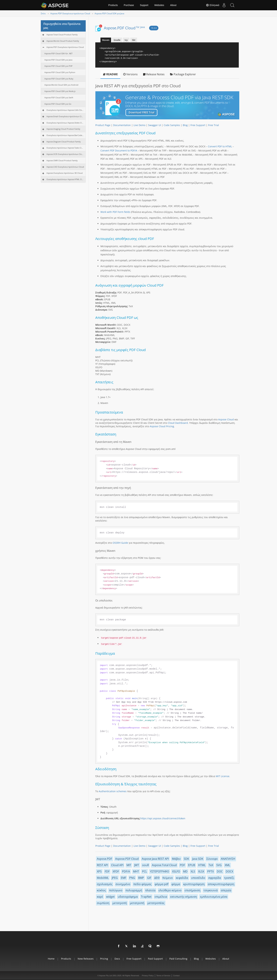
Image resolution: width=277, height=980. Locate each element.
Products (113, 5)
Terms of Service (163, 976)
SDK (186, 859)
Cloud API (117, 865)
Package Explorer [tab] (183, 74)
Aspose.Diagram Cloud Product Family (64, 142)
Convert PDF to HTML (220, 146)
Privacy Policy (148, 976)
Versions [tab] (130, 74)
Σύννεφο (212, 859)
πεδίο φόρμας (142, 884)
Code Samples (172, 125)
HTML (202, 865)
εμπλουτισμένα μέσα (214, 897)
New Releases (86, 959)
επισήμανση (192, 890)
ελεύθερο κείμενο (170, 890)
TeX (211, 865)
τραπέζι (229, 878)
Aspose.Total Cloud (164, 865)
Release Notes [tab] (154, 74)
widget (110, 897)
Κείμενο (168, 878)
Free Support (198, 125)
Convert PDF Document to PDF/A (119, 150)
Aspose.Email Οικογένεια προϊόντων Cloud (65, 116)
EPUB (192, 865)
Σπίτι (43, 13)
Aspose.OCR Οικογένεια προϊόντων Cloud (65, 154)
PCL (144, 871)
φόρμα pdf (161, 884)
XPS (99, 871)
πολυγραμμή (134, 890)
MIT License (223, 776)
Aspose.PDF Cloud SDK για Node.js (60, 91)
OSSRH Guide (120, 543)
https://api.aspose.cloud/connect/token (163, 818)
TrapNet (146, 897)
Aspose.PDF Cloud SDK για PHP (58, 66)
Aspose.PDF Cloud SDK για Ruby (59, 79)
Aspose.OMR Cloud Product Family (62, 160)
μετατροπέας (156, 903)
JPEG (115, 878)
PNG (132, 878)
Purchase (129, 5)
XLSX (201, 871)
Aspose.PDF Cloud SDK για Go (58, 104)
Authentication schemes (113, 791)
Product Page (103, 125)
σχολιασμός (105, 884)
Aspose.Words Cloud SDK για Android (61, 85)
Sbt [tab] (134, 40)
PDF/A (126, 871)
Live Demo (139, 125)
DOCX (229, 871)
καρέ (100, 897)
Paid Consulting (178, 959)
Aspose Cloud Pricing (162, 426)
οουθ (145, 865)
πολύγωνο (116, 890)
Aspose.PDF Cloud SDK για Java (109, 13)
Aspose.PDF (104, 859)
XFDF (116, 871)
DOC (220, 871)
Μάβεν (176, 859)
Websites (159, 5)
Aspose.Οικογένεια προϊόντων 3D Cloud (65, 173)
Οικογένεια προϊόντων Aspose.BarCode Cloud (65, 135)
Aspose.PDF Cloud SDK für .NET (58, 53)
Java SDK (198, 859)
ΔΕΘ (157, 878)
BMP (141, 878)
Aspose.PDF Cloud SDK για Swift (59, 98)
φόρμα (176, 884)
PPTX (210, 871)
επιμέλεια (161, 897)
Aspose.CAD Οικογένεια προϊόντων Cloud (65, 167)
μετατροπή (120, 903)
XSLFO (176, 871)
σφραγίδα (215, 878)
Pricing (104, 959)
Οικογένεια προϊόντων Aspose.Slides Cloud (65, 123)
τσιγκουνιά (211, 890)
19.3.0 (154, 28)
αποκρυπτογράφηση (221, 884)
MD (185, 871)
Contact (176, 976)
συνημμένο (123, 884)
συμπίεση (103, 903)
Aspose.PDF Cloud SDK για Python (60, 72)
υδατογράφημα (128, 897)
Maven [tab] (106, 40)
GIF (149, 878)
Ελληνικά (212, 5)
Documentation (122, 125)
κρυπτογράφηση (194, 884)
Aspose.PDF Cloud (124, 28)
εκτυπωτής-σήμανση (184, 897)
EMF (124, 878)
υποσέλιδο (198, 878)
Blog (185, 125)
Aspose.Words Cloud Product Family (63, 41)
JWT (137, 865)
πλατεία (150, 890)
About (173, 5)
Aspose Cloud (226, 419)
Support (144, 5)
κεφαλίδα (182, 878)
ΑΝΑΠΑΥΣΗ (228, 859)
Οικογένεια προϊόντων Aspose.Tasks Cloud (65, 148)
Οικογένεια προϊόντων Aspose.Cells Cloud (65, 110)
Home (51, 959)
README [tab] (110, 74)
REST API (102, 865)
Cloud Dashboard (178, 423)
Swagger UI (155, 125)
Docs (117, 959)
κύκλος (101, 890)
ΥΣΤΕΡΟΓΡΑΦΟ (159, 871)
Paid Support (155, 959)
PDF (182, 865)
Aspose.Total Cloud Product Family (62, 35)
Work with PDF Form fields (115, 212)
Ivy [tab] (126, 40)
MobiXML (103, 878)
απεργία (226, 890)
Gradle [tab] (117, 40)
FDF (107, 871)
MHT (136, 871)
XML (227, 865)
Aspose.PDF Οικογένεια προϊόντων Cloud (70, 13)
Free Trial (213, 125)
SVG (219, 865)
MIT (129, 865)
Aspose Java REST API (155, 859)
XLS (193, 871)
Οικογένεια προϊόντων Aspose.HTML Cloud (65, 179)
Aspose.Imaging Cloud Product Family (63, 129)
